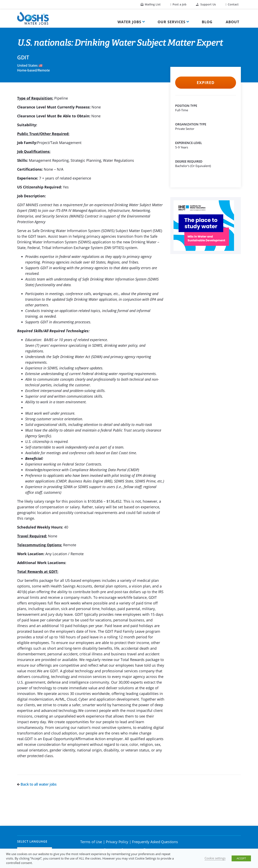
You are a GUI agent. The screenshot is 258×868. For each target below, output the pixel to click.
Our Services (172, 22)
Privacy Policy (117, 842)
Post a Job (178, 4)
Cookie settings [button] (215, 858)
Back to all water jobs (37, 784)
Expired (205, 83)
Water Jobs (129, 22)
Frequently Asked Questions (155, 842)
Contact (232, 4)
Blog (207, 22)
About (233, 22)
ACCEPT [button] (241, 858)
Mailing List (151, 4)
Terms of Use (91, 842)
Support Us (206, 4)
